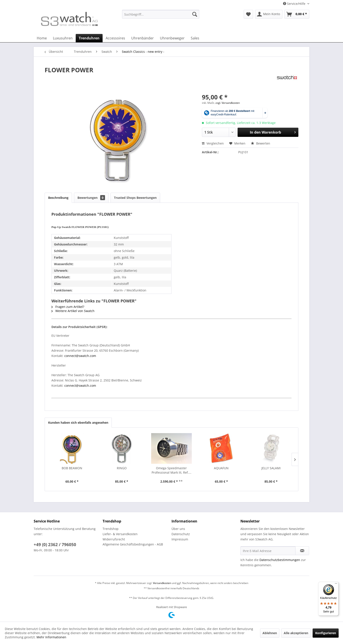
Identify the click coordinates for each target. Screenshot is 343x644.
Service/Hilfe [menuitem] (295, 4)
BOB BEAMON (72, 468)
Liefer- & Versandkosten (120, 534)
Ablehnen (270, 633)
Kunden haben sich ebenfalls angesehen (78, 423)
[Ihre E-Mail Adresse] (268, 551)
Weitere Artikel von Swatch (73, 311)
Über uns (178, 529)
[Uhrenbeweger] (172, 38)
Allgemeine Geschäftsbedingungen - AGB (133, 544)
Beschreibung (58, 198)
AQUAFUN (221, 468)
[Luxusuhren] (63, 38)
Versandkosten (162, 583)
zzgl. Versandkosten (228, 103)
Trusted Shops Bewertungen (135, 198)
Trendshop (111, 529)
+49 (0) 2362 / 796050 (55, 545)
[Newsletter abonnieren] (302, 551)
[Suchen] (195, 14)
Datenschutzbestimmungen (280, 560)
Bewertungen (91, 198)
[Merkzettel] (248, 14)
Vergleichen (213, 143)
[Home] (42, 38)
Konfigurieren (326, 633)
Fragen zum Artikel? (68, 307)
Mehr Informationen (51, 637)
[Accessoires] (115, 38)
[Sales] (195, 38)
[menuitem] (161, 16)
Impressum (180, 539)
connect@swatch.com (80, 356)
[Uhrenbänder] (143, 38)
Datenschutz (181, 534)
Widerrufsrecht (114, 539)
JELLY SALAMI (271, 468)
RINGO (122, 468)
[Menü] (336, 584)
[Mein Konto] (269, 14)
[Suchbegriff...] (161, 14)
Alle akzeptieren (296, 633)
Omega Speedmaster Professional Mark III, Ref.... (171, 470)
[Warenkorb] (297, 14)
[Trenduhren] (89, 38)
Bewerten (261, 143)
